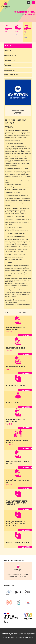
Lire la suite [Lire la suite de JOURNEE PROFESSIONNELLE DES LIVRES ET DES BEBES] (26, 335)
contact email (18, 112)
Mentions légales (19, 637)
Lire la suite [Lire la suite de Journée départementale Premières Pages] (26, 488)
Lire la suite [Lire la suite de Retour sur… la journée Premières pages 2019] (26, 467)
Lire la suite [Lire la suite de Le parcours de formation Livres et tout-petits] (26, 449)
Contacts (5, 637)
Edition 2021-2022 (10, 60)
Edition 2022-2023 (10, 55)
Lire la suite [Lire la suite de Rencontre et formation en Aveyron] (26, 547)
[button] (29, 3)
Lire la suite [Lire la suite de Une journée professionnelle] (26, 354)
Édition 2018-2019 (10, 70)
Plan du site (11, 637)
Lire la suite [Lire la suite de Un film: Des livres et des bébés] (26, 390)
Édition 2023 (8, 51)
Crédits (27, 637)
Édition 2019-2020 (10, 65)
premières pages (9, 29)
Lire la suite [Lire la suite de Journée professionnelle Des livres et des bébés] (26, 428)
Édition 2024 (9, 46)
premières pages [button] (27, 32)
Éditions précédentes (11, 75)
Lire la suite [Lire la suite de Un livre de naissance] (26, 407)
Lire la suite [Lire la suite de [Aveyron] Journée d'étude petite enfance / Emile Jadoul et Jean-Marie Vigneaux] (26, 509)
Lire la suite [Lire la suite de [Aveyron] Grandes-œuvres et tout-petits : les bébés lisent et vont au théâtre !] (26, 530)
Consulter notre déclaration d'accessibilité (18, 635)
